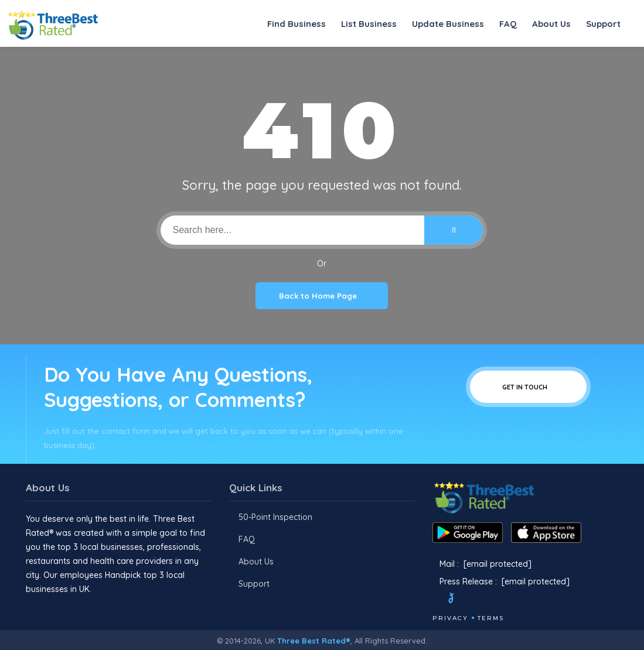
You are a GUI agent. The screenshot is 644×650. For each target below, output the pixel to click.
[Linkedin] (522, 600)
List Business (369, 24)
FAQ (508, 24)
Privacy (450, 618)
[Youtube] (506, 600)
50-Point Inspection (275, 517)
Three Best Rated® (314, 641)
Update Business (448, 24)
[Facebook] (434, 600)
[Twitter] (462, 600)
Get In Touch (528, 387)
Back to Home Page (322, 296)
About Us (551, 24)
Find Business (297, 24)
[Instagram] (490, 600)
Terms (491, 618)
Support (603, 24)
